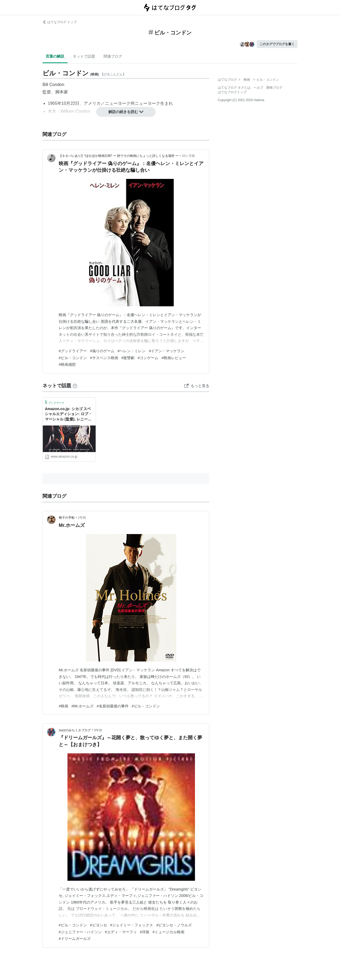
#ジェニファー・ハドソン (80, 932)
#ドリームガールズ (75, 939)
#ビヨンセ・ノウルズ (174, 925)
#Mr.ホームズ (82, 706)
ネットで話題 (84, 56)
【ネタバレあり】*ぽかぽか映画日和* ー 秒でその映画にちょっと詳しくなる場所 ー (119, 156)
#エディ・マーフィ (121, 932)
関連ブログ (113, 56)
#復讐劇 (128, 358)
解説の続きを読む (126, 112)
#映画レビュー (174, 358)
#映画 (63, 706)
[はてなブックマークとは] (75, 386)
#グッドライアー (73, 351)
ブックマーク (55, 402)
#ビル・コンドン (73, 358)
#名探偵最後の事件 (113, 706)
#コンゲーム (148, 358)
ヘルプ (258, 88)
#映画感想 (67, 364)
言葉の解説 (55, 56)
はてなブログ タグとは (234, 88)
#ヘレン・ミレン (132, 351)
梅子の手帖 (67, 518)
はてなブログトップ (232, 92)
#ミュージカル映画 (168, 932)
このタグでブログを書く (277, 44)
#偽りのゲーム (102, 351)
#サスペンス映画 (104, 358)
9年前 (98, 730)
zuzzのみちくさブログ (75, 730)
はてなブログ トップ (60, 22)
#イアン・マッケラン (167, 351)
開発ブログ (274, 88)
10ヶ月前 (188, 156)
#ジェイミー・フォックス (132, 925)
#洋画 (145, 932)
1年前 (82, 518)
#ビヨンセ (99, 925)
